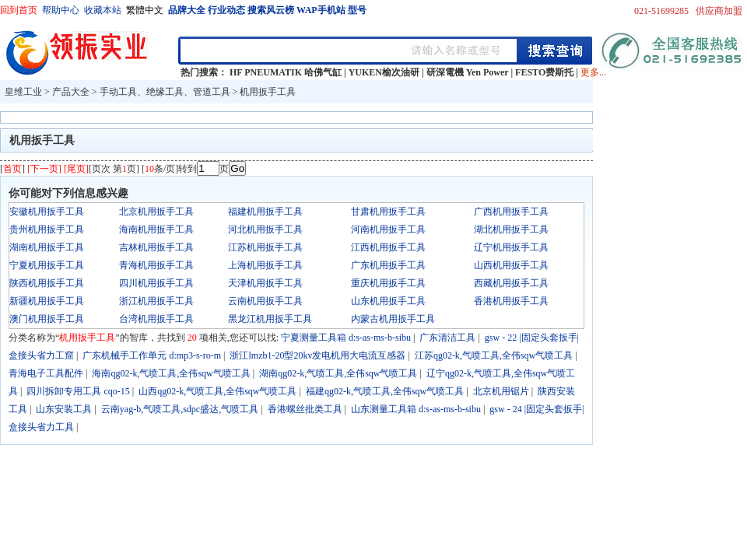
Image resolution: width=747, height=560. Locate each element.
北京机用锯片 (501, 391)
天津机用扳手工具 (265, 283)
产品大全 (71, 92)
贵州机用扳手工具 (47, 229)
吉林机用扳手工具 (156, 247)
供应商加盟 (719, 11)
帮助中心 (61, 10)
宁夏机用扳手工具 (47, 265)
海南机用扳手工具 (156, 229)
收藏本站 (103, 10)
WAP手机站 (321, 10)
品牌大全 (187, 10)
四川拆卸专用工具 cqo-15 (78, 391)
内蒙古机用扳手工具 (393, 319)
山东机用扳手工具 (388, 301)
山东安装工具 (64, 409)
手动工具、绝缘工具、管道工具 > (170, 92)
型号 (357, 10)
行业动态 (226, 10)
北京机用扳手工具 (156, 212)
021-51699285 (661, 11)
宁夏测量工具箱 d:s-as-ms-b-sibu (346, 338)
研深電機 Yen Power (468, 72)
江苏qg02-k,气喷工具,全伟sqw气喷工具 (494, 355)
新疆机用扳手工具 (47, 301)
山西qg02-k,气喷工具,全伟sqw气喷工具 (217, 391)
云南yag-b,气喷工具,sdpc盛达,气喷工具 (180, 409)
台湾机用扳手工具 (156, 319)
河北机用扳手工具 (265, 229)
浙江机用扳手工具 (156, 301)
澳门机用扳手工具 (47, 319)
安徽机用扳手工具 (47, 212)
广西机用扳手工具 (511, 212)
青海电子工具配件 (46, 373)
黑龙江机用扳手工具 (270, 319)
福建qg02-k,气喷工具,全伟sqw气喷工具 (385, 391)
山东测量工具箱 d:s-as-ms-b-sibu (416, 409)
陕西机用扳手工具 (47, 283)
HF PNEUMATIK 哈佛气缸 (286, 72)
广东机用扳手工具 (388, 265)
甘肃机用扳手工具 (388, 212)
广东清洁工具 (447, 338)
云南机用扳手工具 (265, 301)
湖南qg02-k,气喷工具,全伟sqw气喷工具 (338, 373)
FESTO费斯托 (544, 72)
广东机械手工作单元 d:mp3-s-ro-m (152, 355)
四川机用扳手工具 (156, 283)
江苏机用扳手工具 (265, 247)
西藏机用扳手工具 (511, 283)
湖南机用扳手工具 (47, 247)
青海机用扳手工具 (156, 265)
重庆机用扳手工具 (388, 283)
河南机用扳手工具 (388, 229)
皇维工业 (23, 92)
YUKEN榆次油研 (384, 72)
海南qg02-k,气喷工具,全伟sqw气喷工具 (171, 373)
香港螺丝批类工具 (305, 409)
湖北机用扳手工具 (511, 229)
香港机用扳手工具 (511, 301)
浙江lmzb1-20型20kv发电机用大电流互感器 (317, 355)
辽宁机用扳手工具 (511, 247)
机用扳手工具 (268, 92)
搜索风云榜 (271, 10)
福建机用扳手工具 (265, 212)
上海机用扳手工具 (265, 265)
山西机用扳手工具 (511, 265)
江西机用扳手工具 (388, 247)
